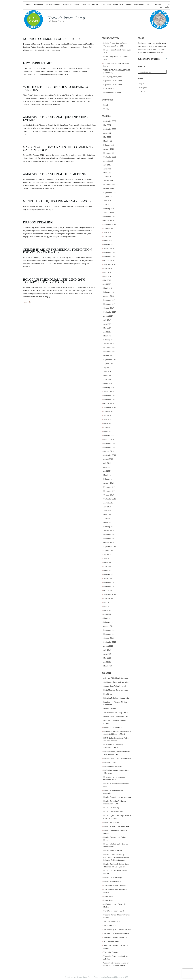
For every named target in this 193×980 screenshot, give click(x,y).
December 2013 (109, 487)
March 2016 (108, 384)
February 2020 (109, 209)
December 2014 (109, 443)
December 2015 (109, 395)
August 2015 (108, 411)
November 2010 (109, 634)
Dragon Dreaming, (39, 222)
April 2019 (107, 236)
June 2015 (107, 419)
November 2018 (109, 256)
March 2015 (108, 431)
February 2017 (109, 340)
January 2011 (109, 626)
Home (29, 4)
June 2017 (107, 324)
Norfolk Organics (110, 762)
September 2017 (110, 312)
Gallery (158, 4)
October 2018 (109, 260)
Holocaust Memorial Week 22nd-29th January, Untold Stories (54, 281)
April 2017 (107, 332)
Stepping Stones (110, 915)
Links (167, 7)
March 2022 (108, 141)
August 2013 (108, 503)
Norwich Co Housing (111, 808)
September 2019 (110, 225)
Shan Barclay (108, 89)
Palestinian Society (111, 889)
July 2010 (107, 650)
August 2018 (108, 268)
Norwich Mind (109, 851)
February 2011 (109, 622)
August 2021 (108, 161)
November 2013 (109, 491)
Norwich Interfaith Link (112, 844)
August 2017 (108, 316)
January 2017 (109, 344)
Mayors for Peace (53, 4)
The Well (107, 934)
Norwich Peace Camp (66, 18)
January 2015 (109, 439)
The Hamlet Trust (110, 926)
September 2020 (110, 193)
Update (106, 109)
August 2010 (108, 646)
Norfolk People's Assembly (113, 766)
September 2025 (110, 121)
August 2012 (108, 551)
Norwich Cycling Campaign (114, 816)
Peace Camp (105, 4)
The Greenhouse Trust (112, 922)
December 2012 (109, 535)
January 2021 (109, 181)
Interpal (106, 709)
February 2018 (109, 292)
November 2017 (109, 304)
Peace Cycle (118, 4)
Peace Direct (108, 896)
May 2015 (107, 423)
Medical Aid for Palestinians (114, 717)
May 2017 (107, 328)
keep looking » (28, 302)
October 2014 (109, 451)
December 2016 (109, 348)
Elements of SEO (122, 977)
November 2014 (109, 447)
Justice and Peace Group (113, 713)
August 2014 (108, 459)
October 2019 (109, 221)
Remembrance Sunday (112, 93)
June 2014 (107, 467)
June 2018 (107, 276)
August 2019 (108, 228)
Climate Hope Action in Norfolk (115, 686)
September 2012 (110, 547)
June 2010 (107, 654)
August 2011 (108, 598)
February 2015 (109, 435)
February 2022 (109, 145)
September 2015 (110, 407)
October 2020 (109, 189)
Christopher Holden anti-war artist (116, 682)
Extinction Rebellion (111, 698)
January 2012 (109, 578)
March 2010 (108, 666)
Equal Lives (108, 694)
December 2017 (109, 300)
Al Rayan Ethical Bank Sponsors (115, 678)
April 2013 (107, 519)
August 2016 (108, 364)
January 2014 (109, 483)
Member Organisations (135, 4)
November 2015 (109, 399)
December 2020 (109, 185)
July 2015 (107, 415)
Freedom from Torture (112, 702)
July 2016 (107, 368)
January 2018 (109, 296)
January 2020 (109, 213)
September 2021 (110, 157)
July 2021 (107, 165)
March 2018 (108, 288)
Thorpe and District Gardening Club (117, 937)
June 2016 (107, 372)
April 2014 (107, 471)
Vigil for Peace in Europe (113, 81)
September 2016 (110, 360)
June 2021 (107, 169)
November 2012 (109, 539)
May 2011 (107, 610)
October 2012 (109, 543)
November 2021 (109, 153)
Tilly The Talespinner (111, 941)
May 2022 (107, 137)
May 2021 (107, 173)
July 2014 (107, 463)
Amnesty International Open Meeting (55, 174)
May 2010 (107, 658)
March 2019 (108, 240)
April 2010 (107, 662)
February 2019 (109, 244)
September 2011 (110, 594)
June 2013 (107, 511)
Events (150, 4)
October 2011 (109, 590)
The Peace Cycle (110, 930)
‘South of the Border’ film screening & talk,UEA (56, 89)
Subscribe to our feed (149, 59)
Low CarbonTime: (37, 63)
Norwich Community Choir (113, 812)
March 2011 (108, 618)
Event (106, 105)
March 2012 (108, 570)
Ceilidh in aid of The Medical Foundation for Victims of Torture (57, 251)
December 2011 (109, 582)
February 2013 (109, 527)
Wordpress (143, 88)
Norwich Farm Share (111, 822)
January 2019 (109, 248)
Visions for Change (111, 952)
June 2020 (107, 201)
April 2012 (107, 566)
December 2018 (109, 252)
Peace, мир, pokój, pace (113, 77)
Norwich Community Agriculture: (52, 39)
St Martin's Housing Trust (113, 904)
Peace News (108, 900)
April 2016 (107, 380)
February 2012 (109, 574)
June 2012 (107, 559)
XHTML (142, 92)
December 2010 (109, 630)
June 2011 (107, 606)
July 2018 (107, 272)
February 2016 (109, 388)
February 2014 (109, 479)
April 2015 (107, 427)
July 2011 (107, 602)
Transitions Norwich (111, 945)
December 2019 (109, 217)
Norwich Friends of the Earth (114, 826)
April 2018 (107, 284)
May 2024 (107, 125)
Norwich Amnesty (110, 797)
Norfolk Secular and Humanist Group (117, 770)
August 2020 (108, 197)
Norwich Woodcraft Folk (112, 882)
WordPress (107, 977)
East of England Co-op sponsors (115, 690)
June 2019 (107, 232)
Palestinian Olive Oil (90, 4)
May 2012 (107, 562)
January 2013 (109, 531)
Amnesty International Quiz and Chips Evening (55, 119)
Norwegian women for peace (114, 777)
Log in (142, 84)
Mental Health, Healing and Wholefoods (58, 201)
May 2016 (107, 376)
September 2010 (110, 642)
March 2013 (108, 523)
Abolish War (38, 4)
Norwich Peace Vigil (71, 4)
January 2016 (109, 392)
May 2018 (107, 280)
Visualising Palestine (111, 956)
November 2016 (109, 352)
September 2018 (110, 264)
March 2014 (108, 475)
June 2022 (107, 133)
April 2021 (107, 177)
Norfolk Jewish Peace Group (114, 758)
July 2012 (107, 555)
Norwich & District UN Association (116, 784)
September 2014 (110, 455)
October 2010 (109, 638)
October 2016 (109, 356)
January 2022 (109, 149)
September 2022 (110, 129)
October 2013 (109, 495)
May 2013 (107, 515)
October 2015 (109, 403)
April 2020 (107, 205)
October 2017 (109, 308)
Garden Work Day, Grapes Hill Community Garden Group (58, 148)
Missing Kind (108, 727)
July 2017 (107, 320)
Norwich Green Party (111, 830)
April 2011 (107, 614)
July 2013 (107, 507)
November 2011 (109, 586)
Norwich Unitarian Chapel (113, 878)
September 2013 (110, 499)
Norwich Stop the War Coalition (115, 871)
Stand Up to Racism (111, 911)
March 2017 (108, 336)
